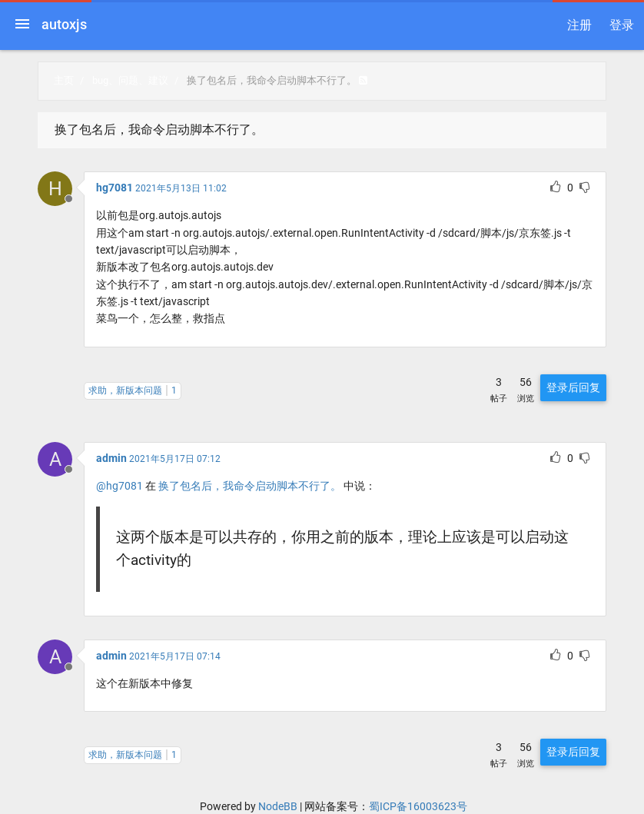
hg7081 (115, 188)
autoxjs (64, 24)
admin (111, 458)
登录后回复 (573, 387)
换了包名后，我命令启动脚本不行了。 (250, 486)
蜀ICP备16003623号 (418, 806)
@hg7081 (120, 486)
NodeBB (278, 806)
